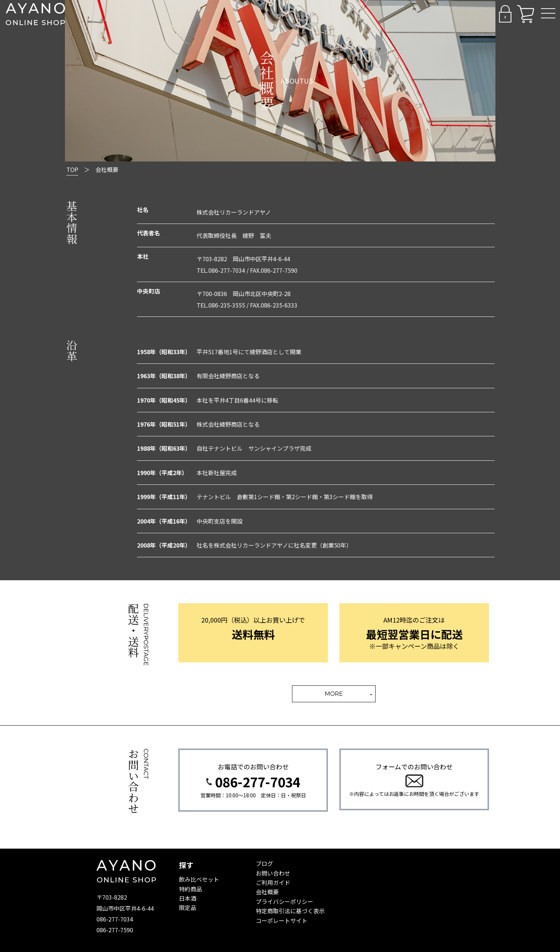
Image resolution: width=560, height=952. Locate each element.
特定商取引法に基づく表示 (290, 911)
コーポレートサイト (282, 920)
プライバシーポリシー (284, 901)
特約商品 (190, 889)
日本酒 (188, 898)
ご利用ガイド (273, 882)
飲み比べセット (199, 879)
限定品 (188, 908)
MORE (334, 694)
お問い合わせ (273, 873)
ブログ (264, 863)
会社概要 (267, 892)
